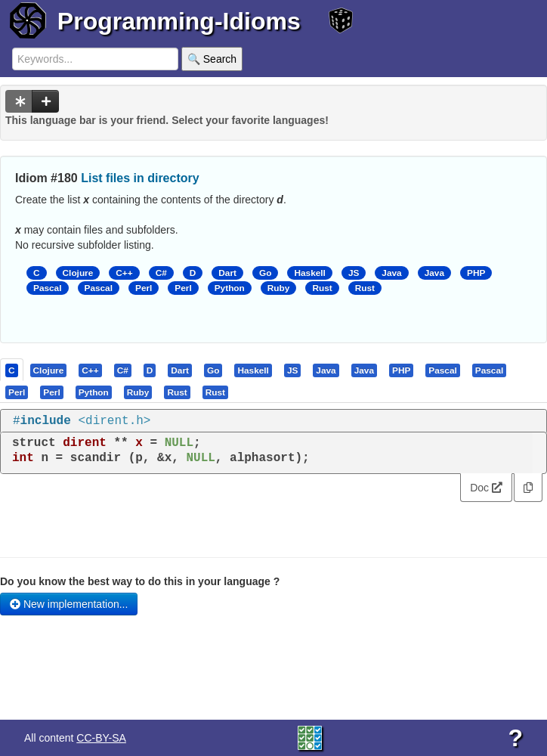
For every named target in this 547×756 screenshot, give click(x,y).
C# (161, 273)
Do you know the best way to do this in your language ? (140, 581)
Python (230, 288)
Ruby (279, 288)
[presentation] (12, 370)
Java (391, 273)
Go (265, 273)
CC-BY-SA (101, 738)
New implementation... (69, 604)
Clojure (78, 273)
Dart (227, 273)
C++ (124, 273)
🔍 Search (212, 59)
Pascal (48, 288)
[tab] (12, 370)
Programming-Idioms (179, 21)
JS (354, 273)
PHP (476, 273)
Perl (144, 288)
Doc (486, 488)
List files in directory (140, 178)
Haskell (309, 273)
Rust (322, 288)
